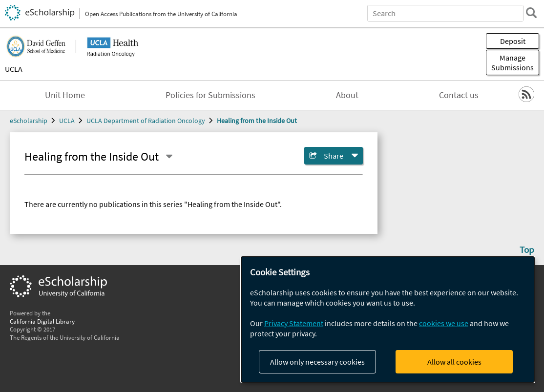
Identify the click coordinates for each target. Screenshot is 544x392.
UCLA (14, 69)
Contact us (459, 95)
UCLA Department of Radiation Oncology (146, 121)
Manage (513, 62)
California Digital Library (42, 321)
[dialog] (388, 320)
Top (527, 249)
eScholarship (29, 121)
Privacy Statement (294, 323)
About (347, 95)
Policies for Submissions (210, 95)
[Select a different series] (169, 157)
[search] (531, 13)
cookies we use (444, 323)
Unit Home (65, 95)
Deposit (513, 41)
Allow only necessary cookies (317, 362)
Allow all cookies (454, 362)
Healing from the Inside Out (257, 121)
